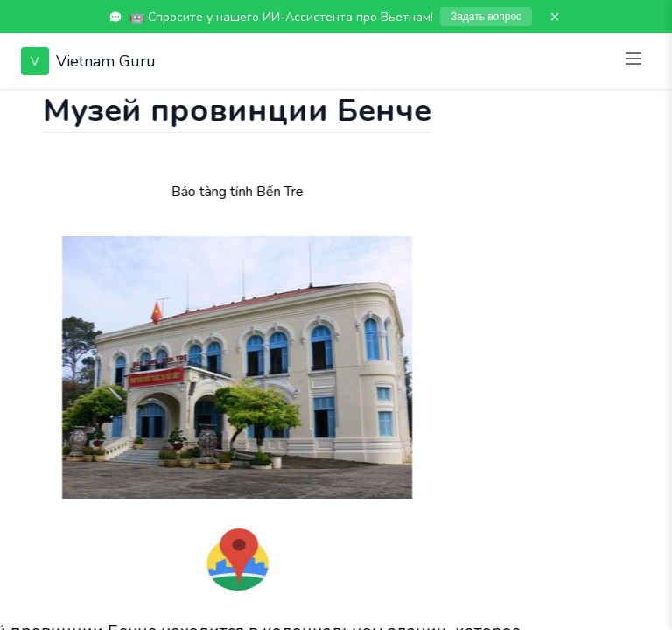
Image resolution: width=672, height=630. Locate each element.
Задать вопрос (486, 17)
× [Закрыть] (555, 17)
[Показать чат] (17, 107)
